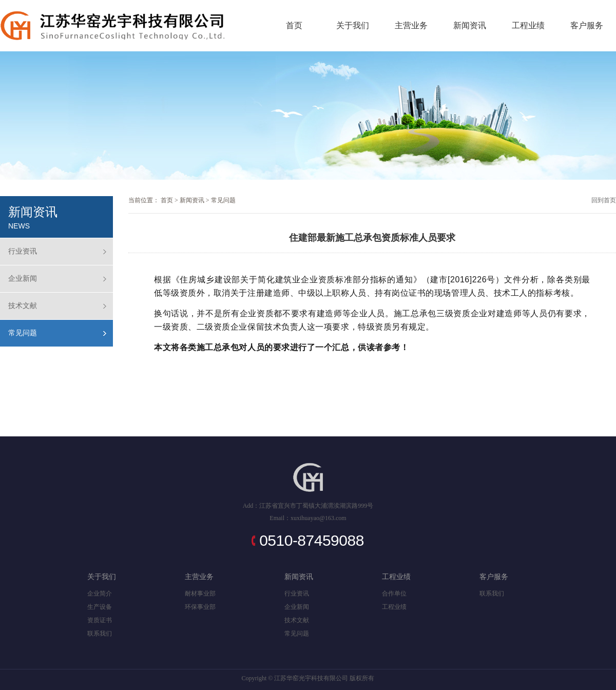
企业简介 (100, 593)
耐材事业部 (200, 593)
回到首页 (604, 200)
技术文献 (23, 306)
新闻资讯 (470, 25)
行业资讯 (23, 251)
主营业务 (411, 25)
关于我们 (353, 25)
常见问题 (23, 333)
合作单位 (394, 593)
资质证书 (100, 620)
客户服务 (587, 25)
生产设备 (100, 607)
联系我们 (100, 634)
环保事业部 (200, 607)
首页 (294, 25)
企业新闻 (23, 279)
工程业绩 (528, 25)
